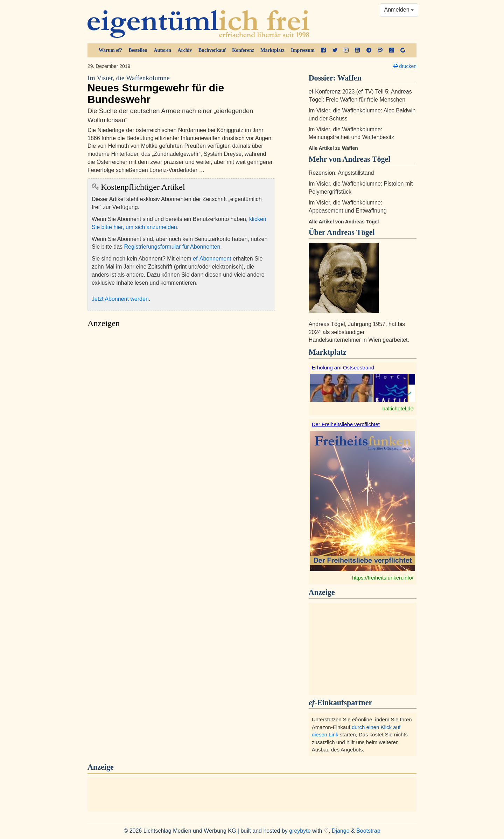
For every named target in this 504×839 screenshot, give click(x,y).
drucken (405, 66)
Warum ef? (110, 50)
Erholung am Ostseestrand (343, 368)
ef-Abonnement (212, 259)
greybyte (300, 831)
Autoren (163, 50)
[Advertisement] (181, 398)
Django (341, 831)
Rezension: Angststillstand (341, 173)
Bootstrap (368, 831)
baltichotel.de (398, 408)
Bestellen (138, 50)
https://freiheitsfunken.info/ (383, 578)
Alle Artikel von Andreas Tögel (344, 222)
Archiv (185, 50)
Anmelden (399, 10)
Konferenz (243, 50)
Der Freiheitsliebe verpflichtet (346, 424)
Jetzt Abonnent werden (120, 299)
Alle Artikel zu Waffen (333, 148)
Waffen (349, 78)
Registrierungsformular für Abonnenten (172, 247)
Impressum (303, 50)
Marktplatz (272, 50)
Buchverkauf (212, 50)
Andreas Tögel (351, 232)
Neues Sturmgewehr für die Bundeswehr (181, 89)
